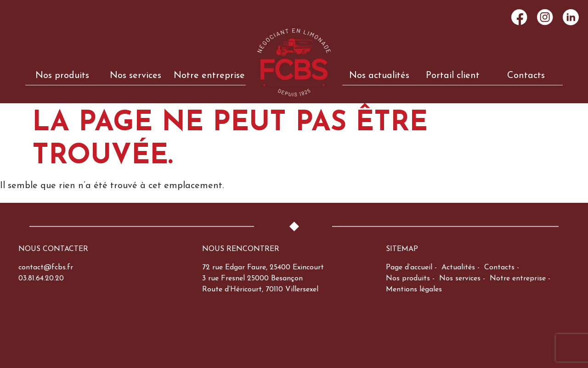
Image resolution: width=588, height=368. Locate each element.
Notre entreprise (209, 76)
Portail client (453, 76)
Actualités (458, 268)
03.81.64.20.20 (41, 279)
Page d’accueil (409, 268)
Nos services (136, 76)
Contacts (526, 76)
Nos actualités (379, 76)
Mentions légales (414, 290)
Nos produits (62, 76)
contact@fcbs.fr (46, 268)
